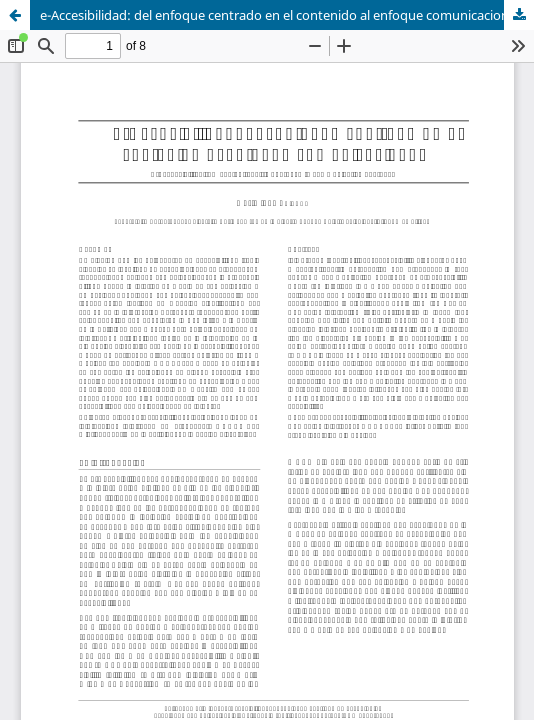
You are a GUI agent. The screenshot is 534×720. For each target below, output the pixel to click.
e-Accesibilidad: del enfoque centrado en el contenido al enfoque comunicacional (279, 15)
